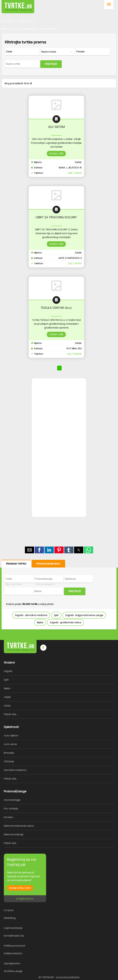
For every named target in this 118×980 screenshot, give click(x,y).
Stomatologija (12, 800)
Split (56, 615)
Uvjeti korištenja (13, 928)
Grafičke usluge (13, 971)
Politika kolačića (13, 953)
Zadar (7, 706)
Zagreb (8, 671)
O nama (9, 910)
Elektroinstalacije (14, 834)
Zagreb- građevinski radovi (66, 622)
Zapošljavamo (12, 963)
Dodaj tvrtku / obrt (20, 888)
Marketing (10, 918)
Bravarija (9, 753)
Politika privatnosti (15, 946)
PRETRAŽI (51, 64)
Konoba (8, 817)
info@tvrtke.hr (25, 899)
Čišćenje (9, 761)
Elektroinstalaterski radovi (19, 826)
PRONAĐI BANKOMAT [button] (48, 564)
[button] (109, 5)
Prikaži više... (11, 714)
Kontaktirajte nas (14, 936)
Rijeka (40, 622)
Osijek (7, 697)
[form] (59, 55)
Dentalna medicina (15, 770)
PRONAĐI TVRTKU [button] (16, 564)
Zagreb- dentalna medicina (31, 615)
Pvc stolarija (11, 809)
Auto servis (10, 744)
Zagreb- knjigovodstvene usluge (84, 615)
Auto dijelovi (11, 736)
